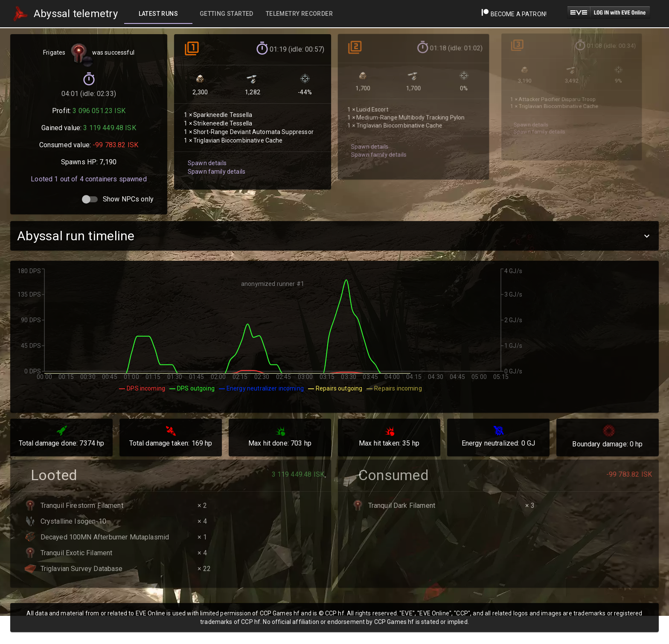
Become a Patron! (514, 14)
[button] (334, 236)
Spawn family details (215, 167)
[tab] (158, 14)
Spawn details (206, 159)
